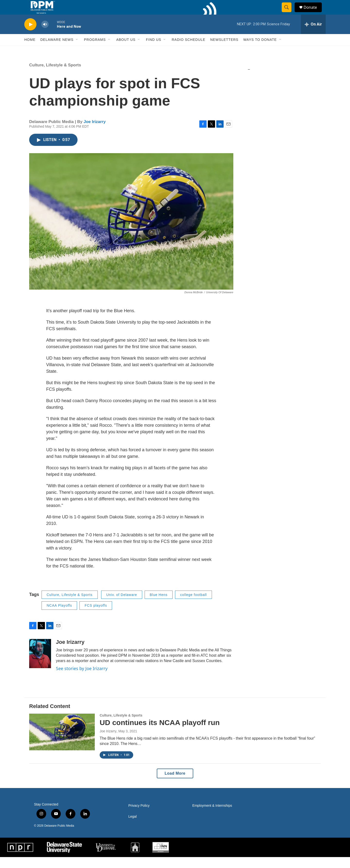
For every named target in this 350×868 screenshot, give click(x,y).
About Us (126, 51)
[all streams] (313, 35)
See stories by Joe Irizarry (82, 679)
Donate (313, 13)
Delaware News (57, 51)
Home (30, 51)
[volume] (45, 35)
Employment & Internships (212, 817)
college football (193, 606)
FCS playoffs (96, 616)
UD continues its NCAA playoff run (160, 733)
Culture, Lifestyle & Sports (55, 76)
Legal (132, 828)
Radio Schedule (188, 51)
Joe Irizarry (95, 133)
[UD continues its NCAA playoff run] (62, 743)
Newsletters (224, 51)
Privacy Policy (139, 817)
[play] (30, 35)
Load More (175, 784)
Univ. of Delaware (122, 606)
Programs (95, 51)
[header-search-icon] (289, 13)
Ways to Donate (260, 51)
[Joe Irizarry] (40, 664)
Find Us (153, 51)
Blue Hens (159, 606)
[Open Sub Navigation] (77, 51)
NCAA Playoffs (59, 616)
